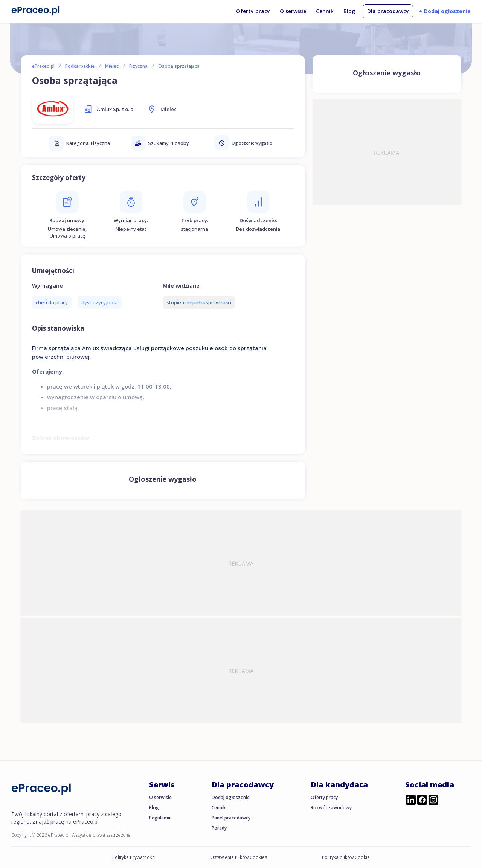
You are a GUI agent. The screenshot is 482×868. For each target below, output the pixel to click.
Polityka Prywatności (134, 857)
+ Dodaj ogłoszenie (445, 11)
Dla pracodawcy (388, 11)
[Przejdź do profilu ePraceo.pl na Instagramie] (433, 801)
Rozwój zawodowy (331, 808)
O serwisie (293, 11)
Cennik (325, 11)
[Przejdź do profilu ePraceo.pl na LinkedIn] (411, 801)
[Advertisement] (387, 152)
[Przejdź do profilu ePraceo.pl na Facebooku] (422, 801)
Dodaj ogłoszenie (231, 797)
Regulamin (160, 818)
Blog (349, 11)
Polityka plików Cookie (346, 857)
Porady (219, 828)
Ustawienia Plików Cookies (239, 857)
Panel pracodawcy (231, 818)
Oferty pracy (253, 11)
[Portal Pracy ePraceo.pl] (36, 11)
